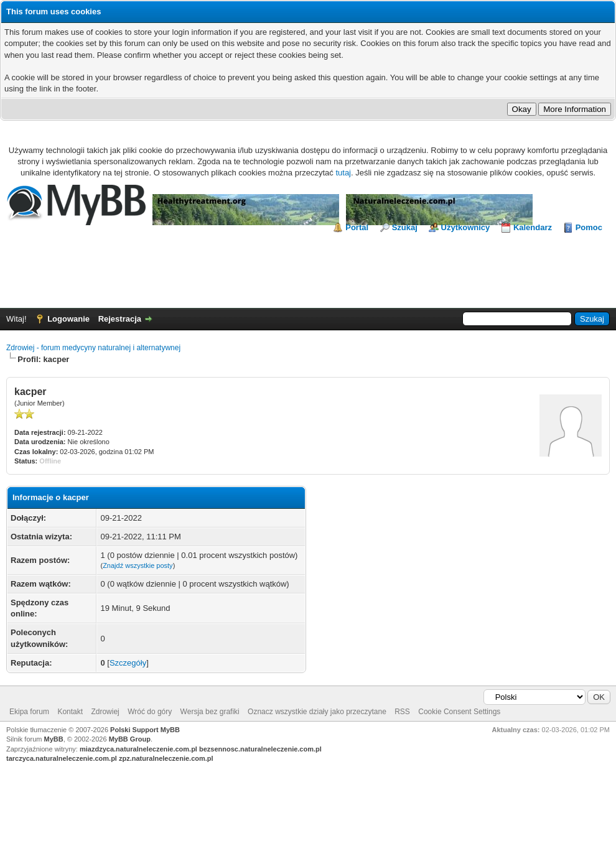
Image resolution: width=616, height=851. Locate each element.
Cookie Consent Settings (459, 712)
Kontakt (70, 712)
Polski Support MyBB (145, 730)
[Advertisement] (308, 267)
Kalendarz (533, 227)
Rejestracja (120, 319)
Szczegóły (128, 663)
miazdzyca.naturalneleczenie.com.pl (138, 749)
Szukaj (405, 227)
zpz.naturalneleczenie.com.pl (166, 758)
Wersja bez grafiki (210, 712)
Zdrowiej (105, 712)
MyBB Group (130, 739)
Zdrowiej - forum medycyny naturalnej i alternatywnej (93, 348)
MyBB (54, 739)
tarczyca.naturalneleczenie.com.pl (62, 758)
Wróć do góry (150, 712)
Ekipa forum (29, 712)
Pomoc (589, 227)
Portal (357, 227)
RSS (402, 712)
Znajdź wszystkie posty (138, 565)
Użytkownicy (466, 227)
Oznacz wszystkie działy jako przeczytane (317, 712)
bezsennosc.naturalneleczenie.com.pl (260, 749)
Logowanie (68, 319)
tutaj (343, 173)
